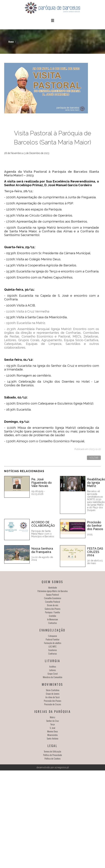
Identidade (53, 587)
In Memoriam (53, 619)
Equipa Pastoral (53, 594)
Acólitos (53, 666)
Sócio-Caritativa (53, 690)
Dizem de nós (53, 605)
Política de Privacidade (53, 755)
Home (11, 42)
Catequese (53, 636)
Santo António (53, 738)
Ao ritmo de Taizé (53, 697)
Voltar (94, 458)
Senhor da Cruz (53, 721)
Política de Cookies (53, 758)
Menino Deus (53, 731)
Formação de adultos (53, 643)
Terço (53, 724)
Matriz (53, 717)
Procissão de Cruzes (53, 704)
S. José (53, 728)
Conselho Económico (53, 598)
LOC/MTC (53, 646)
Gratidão (53, 616)
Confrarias (53, 653)
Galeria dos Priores (53, 609)
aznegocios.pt (62, 767)
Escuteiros (53, 650)
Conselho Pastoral (53, 602)
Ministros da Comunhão (53, 677)
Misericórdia (53, 735)
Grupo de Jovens (53, 694)
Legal (53, 746)
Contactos (53, 623)
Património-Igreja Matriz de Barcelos (53, 591)
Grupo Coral (53, 673)
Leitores (53, 670)
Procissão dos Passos (53, 701)
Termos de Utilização (53, 751)
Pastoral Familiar (53, 639)
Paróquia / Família (53, 612)
